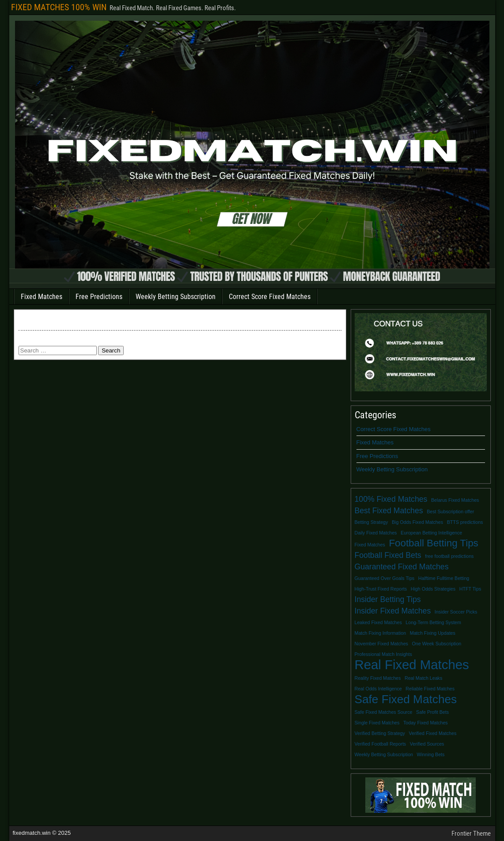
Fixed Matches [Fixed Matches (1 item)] (370, 545)
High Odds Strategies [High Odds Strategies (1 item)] (433, 589)
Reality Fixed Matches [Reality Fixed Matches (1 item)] (378, 678)
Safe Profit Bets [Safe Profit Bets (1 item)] (432, 712)
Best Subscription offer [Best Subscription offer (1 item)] (450, 511)
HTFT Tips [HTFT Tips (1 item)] (470, 589)
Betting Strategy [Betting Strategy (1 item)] (371, 522)
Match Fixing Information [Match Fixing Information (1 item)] (381, 633)
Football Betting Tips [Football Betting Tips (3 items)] (433, 543)
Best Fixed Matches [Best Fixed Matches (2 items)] (389, 511)
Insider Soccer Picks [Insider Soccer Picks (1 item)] (456, 612)
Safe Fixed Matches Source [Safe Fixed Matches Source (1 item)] (384, 712)
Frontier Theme (471, 833)
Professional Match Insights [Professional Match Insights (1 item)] (383, 654)
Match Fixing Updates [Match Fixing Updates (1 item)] (433, 633)
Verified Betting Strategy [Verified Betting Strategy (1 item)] (380, 733)
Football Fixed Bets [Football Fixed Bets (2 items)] (388, 555)
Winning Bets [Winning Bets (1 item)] (431, 754)
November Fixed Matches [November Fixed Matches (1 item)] (381, 644)
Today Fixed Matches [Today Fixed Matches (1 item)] (426, 723)
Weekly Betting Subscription (176, 297)
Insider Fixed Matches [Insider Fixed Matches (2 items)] (393, 611)
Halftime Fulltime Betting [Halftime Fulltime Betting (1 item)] (444, 578)
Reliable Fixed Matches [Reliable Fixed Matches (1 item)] (430, 689)
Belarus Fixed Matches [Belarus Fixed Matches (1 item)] (455, 500)
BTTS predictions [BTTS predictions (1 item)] (465, 522)
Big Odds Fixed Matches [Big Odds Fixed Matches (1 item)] (417, 522)
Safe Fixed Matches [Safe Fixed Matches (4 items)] (406, 699)
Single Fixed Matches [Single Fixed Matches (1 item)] (377, 723)
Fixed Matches (42, 297)
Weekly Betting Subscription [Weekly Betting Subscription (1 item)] (384, 754)
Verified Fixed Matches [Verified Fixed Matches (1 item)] (432, 733)
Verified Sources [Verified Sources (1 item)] (427, 744)
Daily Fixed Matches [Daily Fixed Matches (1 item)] (376, 533)
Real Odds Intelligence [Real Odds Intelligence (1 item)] (378, 689)
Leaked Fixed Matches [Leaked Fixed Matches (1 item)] (378, 622)
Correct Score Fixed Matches (270, 297)
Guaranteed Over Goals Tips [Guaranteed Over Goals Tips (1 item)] (385, 578)
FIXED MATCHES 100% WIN (59, 7)
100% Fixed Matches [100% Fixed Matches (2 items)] (391, 499)
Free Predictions (99, 297)
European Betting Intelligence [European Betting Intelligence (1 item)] (431, 533)
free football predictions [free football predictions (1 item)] (449, 556)
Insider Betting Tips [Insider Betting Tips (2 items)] (388, 599)
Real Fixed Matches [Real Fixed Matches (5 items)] (412, 665)
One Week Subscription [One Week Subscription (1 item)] (437, 644)
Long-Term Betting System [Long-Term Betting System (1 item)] (433, 622)
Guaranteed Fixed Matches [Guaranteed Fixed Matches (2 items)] (402, 567)
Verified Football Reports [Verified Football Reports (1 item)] (381, 744)
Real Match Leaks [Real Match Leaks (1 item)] (423, 678)
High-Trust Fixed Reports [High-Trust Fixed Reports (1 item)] (381, 589)
